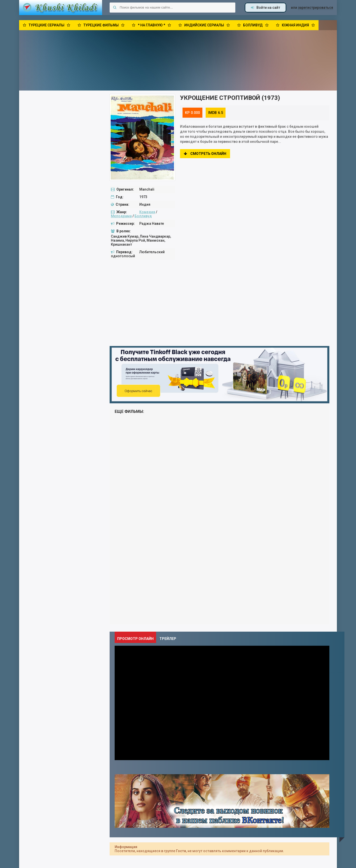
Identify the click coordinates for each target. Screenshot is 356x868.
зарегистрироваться (316, 8)
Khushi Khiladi (61, 8)
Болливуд (143, 216)
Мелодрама (121, 216)
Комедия (147, 212)
